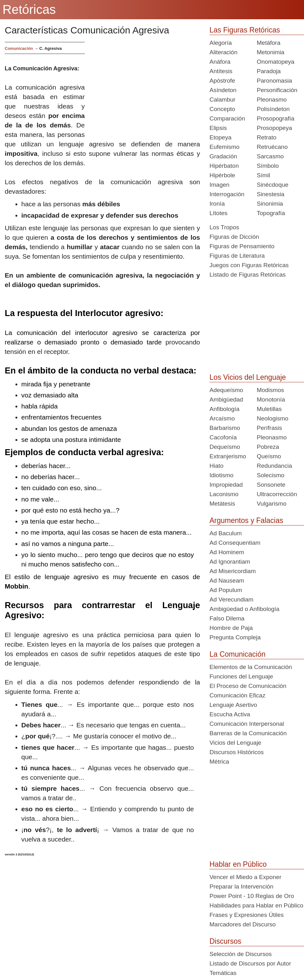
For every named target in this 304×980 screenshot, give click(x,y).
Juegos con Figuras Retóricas (249, 265)
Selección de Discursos (241, 954)
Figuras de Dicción (234, 237)
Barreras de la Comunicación (248, 733)
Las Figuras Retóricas (245, 30)
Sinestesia (271, 194)
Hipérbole (222, 175)
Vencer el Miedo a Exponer (245, 877)
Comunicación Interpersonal (247, 724)
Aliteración (224, 52)
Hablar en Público (238, 864)
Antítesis (221, 71)
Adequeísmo (226, 390)
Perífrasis (269, 428)
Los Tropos (224, 227)
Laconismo (224, 494)
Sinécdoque (272, 185)
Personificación (277, 90)
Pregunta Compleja (235, 637)
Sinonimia (270, 204)
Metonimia (271, 52)
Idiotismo (221, 475)
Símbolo (268, 166)
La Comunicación (238, 654)
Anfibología (224, 409)
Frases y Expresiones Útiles (247, 915)
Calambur (222, 100)
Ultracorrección (277, 494)
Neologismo (272, 418)
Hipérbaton (224, 166)
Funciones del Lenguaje (241, 676)
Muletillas (269, 409)
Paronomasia (274, 81)
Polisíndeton (273, 109)
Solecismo (271, 475)
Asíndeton (223, 90)
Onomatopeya (275, 62)
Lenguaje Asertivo (233, 705)
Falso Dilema (227, 618)
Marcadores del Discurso (243, 924)
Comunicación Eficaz (237, 695)
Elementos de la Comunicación (251, 667)
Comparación (227, 118)
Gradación (223, 156)
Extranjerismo (228, 456)
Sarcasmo (270, 156)
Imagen (219, 185)
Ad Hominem (227, 552)
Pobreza (268, 447)
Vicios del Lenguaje (235, 743)
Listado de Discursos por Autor (250, 963)
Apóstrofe (222, 81)
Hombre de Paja (231, 628)
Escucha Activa (230, 714)
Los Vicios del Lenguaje (248, 377)
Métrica (219, 762)
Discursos (225, 941)
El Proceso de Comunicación (248, 686)
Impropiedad (226, 485)
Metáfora (269, 43)
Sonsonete (271, 485)
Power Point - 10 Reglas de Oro (252, 896)
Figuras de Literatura (237, 256)
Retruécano (272, 147)
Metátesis (222, 504)
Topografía (271, 213)
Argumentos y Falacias (246, 520)
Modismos (270, 390)
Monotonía (271, 399)
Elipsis (218, 128)
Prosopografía (275, 118)
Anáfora (220, 62)
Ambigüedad (226, 399)
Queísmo (269, 456)
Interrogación (227, 194)
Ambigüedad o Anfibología (244, 609)
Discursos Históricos (237, 752)
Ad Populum (226, 590)
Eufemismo (224, 147)
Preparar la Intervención (241, 886)
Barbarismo (225, 428)
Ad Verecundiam (231, 599)
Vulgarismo (272, 504)
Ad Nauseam (227, 581)
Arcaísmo (222, 418)
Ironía (217, 204)
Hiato (216, 466)
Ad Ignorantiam (230, 562)
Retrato (267, 137)
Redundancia (274, 466)
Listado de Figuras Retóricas (248, 275)
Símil (263, 175)
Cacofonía (223, 437)
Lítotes (218, 213)
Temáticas (223, 973)
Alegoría (221, 43)
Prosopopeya (274, 128)
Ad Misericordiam (233, 571)
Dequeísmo (225, 447)
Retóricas (29, 9)
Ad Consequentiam (235, 543)
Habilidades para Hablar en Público (256, 905)
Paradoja (269, 71)
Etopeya (221, 137)
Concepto (222, 109)
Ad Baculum (226, 533)
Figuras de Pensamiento (242, 246)
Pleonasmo (272, 100)
